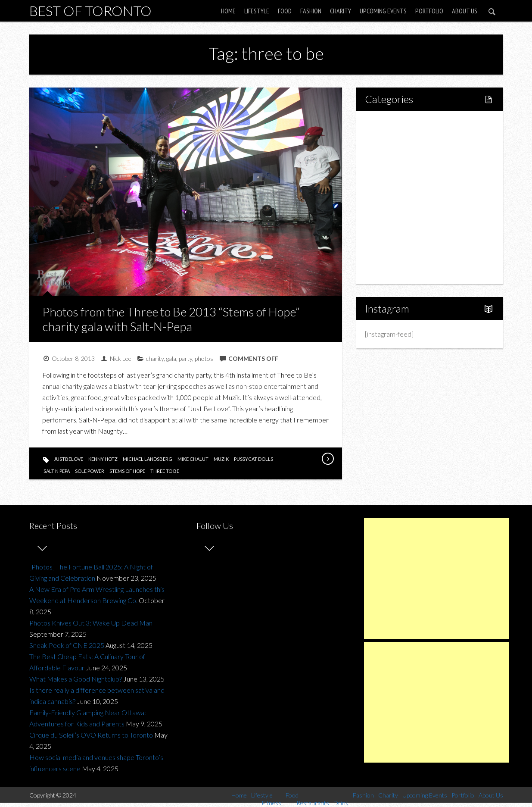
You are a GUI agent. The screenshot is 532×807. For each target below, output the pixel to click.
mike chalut (193, 459)
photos (204, 358)
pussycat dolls (254, 459)
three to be (165, 471)
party (185, 358)
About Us (465, 11)
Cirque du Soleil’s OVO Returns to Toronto (91, 735)
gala (171, 358)
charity (155, 358)
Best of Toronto (90, 11)
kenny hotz (103, 459)
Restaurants (401, 183)
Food (285, 11)
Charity (341, 11)
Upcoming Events (383, 11)
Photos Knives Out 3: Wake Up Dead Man (91, 623)
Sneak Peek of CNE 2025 (67, 645)
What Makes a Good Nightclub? (76, 679)
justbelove (68, 459)
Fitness (394, 153)
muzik (221, 459)
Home (228, 11)
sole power (90, 471)
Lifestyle (257, 11)
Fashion (311, 11)
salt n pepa (57, 471)
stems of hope (127, 471)
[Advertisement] (436, 579)
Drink (391, 197)
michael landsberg (148, 459)
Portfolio (429, 11)
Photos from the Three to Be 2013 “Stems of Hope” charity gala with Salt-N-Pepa (171, 319)
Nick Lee (121, 358)
